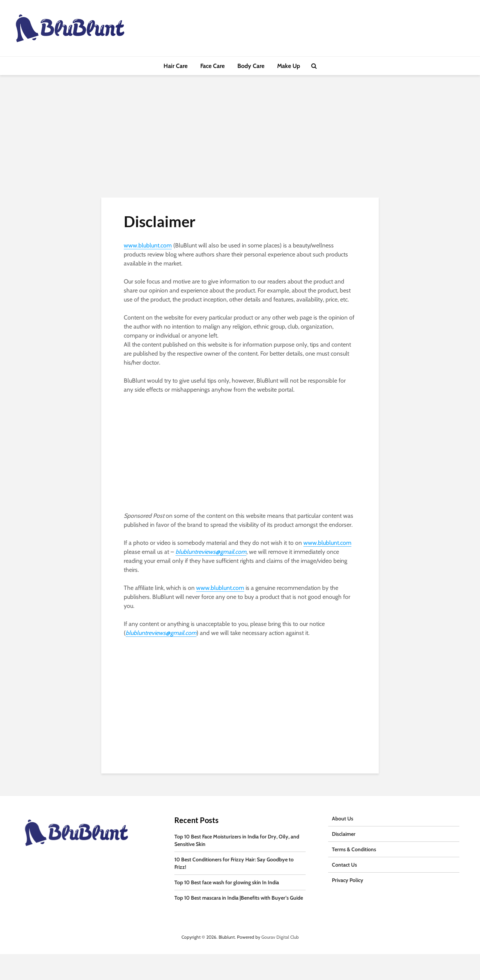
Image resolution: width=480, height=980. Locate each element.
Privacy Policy (348, 880)
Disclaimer (344, 834)
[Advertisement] (240, 142)
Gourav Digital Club (280, 937)
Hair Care (175, 66)
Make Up (289, 66)
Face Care (212, 66)
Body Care (251, 66)
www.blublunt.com (148, 245)
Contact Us (344, 865)
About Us (343, 819)
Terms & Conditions (354, 849)
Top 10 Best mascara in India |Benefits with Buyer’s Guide (239, 898)
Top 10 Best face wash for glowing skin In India (227, 882)
